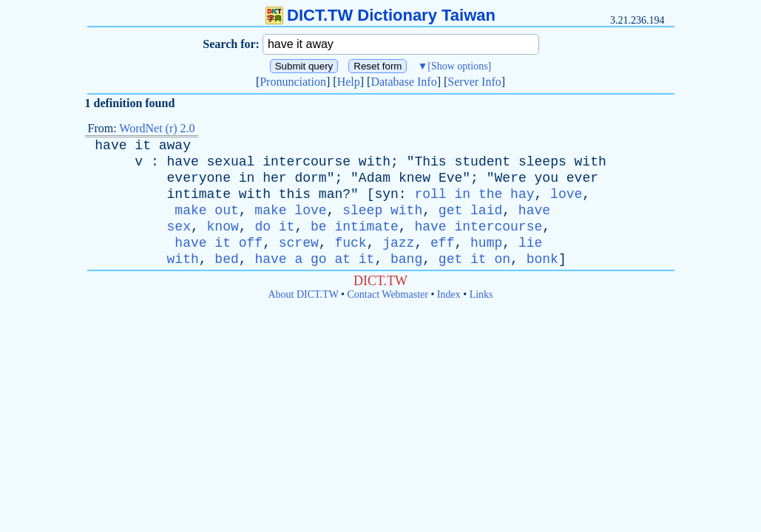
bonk (542, 259)
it (143, 146)
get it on (474, 259)
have (111, 146)
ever (582, 178)
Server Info (474, 82)
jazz (398, 243)
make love (290, 211)
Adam (375, 178)
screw (299, 243)
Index (449, 294)
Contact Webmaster (388, 294)
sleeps (542, 162)
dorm (310, 178)
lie (530, 243)
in (247, 178)
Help (349, 82)
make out (206, 211)
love (566, 194)
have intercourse (478, 227)
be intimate (355, 227)
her (274, 178)
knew (415, 178)
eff (442, 243)
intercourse (307, 162)
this (295, 194)
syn (386, 194)
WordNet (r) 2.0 (157, 128)
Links (481, 294)
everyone (199, 178)
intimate (199, 194)
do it (274, 227)
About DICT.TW (303, 294)
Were (511, 178)
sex (179, 227)
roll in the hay (474, 194)
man (331, 194)
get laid (470, 211)
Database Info (403, 82)
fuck (350, 243)
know (223, 227)
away (175, 146)
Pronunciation (293, 82)
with (375, 162)
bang (406, 259)
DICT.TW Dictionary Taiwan (380, 15)
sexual (231, 162)
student (482, 162)
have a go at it (314, 259)
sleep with (382, 211)
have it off (219, 243)
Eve (450, 178)
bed (226, 259)
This (430, 162)
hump (486, 243)
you (547, 178)
